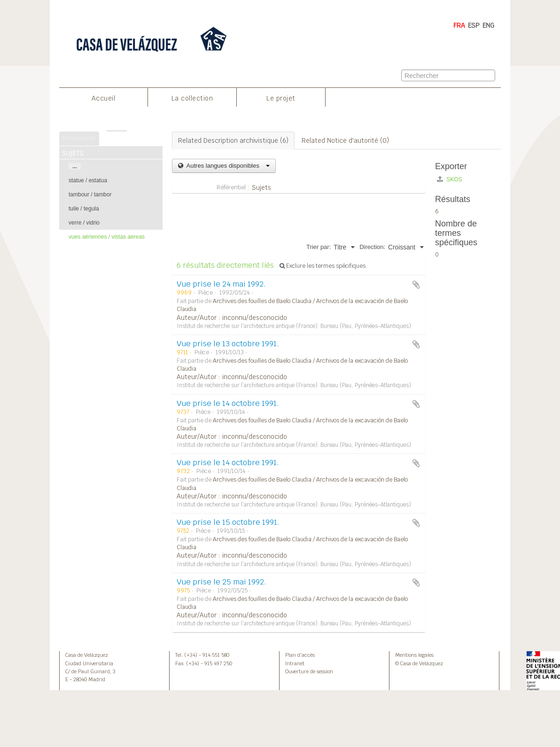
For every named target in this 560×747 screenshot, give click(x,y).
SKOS (450, 179)
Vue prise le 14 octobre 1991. (228, 403)
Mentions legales (414, 655)
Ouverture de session (309, 671)
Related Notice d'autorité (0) (345, 140)
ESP (474, 25)
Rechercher (79, 138)
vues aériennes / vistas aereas (107, 237)
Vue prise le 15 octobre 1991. (228, 522)
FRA (459, 25)
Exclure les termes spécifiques (323, 266)
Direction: (372, 247)
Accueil (104, 98)
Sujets (261, 187)
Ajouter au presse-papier (416, 285)
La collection (192, 98)
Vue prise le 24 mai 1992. (221, 284)
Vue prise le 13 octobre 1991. (228, 344)
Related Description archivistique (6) (233, 140)
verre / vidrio (84, 223)
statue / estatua (88, 180)
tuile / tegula (84, 209)
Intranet (295, 663)
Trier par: (319, 247)
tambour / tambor (90, 195)
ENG (488, 25)
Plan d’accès (300, 655)
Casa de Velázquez (87, 655)
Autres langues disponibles (227, 166)
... (75, 166)
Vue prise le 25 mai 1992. (222, 582)
